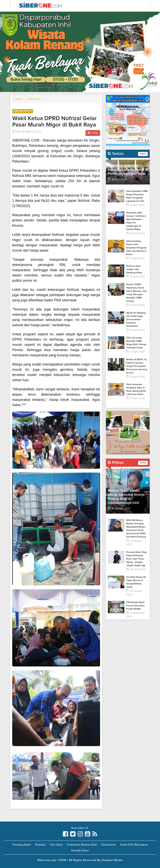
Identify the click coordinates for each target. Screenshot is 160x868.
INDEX (143, 154)
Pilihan (116, 463)
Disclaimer (109, 845)
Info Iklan (57, 845)
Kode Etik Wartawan (134, 845)
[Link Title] (66, 834)
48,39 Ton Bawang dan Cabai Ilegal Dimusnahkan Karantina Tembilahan (136, 320)
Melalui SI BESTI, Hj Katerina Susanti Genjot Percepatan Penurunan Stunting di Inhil (137, 366)
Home (19, 99)
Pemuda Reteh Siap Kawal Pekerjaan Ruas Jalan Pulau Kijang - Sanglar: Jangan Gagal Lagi (137, 559)
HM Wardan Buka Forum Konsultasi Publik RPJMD (135, 606)
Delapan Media (112, 860)
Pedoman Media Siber (82, 845)
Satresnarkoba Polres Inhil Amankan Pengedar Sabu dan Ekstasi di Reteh (136, 248)
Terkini (116, 154)
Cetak (93, 133)
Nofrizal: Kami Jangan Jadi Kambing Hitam (134, 269)
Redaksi (41, 845)
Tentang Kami (22, 845)
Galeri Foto (34, 99)
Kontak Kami (80, 851)
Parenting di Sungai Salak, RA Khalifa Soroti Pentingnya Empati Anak (127, 170)
